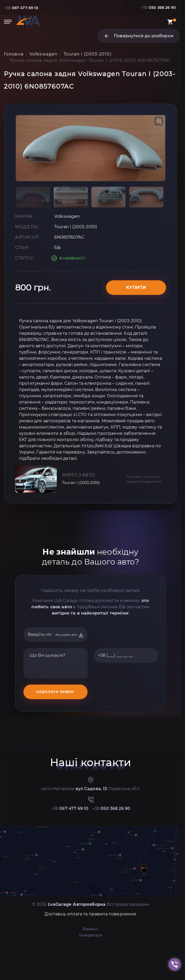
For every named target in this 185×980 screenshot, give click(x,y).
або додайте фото (69, 669)
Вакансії (90, 963)
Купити (136, 322)
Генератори (91, 970)
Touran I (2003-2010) (83, 517)
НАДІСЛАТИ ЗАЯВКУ (55, 726)
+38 (23, 8)
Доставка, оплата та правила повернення (143, 513)
